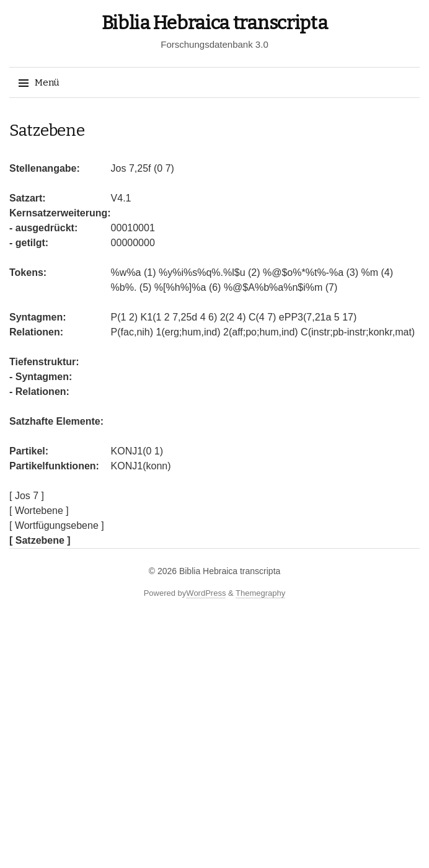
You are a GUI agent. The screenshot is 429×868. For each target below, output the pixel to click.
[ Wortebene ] (39, 511)
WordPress (206, 593)
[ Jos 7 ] (27, 496)
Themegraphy (260, 593)
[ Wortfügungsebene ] (57, 525)
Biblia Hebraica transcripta (215, 23)
